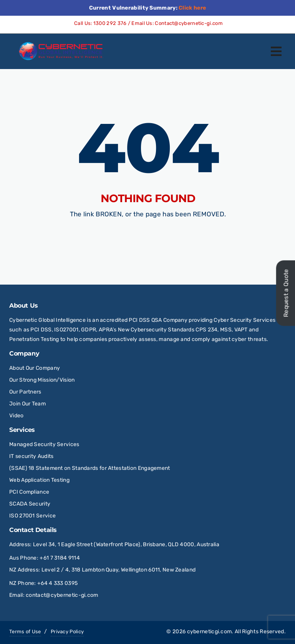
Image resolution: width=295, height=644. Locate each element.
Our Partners (25, 392)
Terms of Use (25, 632)
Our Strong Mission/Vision (42, 380)
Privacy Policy (67, 632)
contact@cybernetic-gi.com (62, 595)
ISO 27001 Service (32, 516)
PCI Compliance (29, 492)
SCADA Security (31, 504)
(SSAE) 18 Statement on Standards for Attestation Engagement (90, 468)
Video (17, 416)
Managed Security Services (44, 444)
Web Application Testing (39, 480)
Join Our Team (27, 404)
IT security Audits (31, 456)
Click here (192, 8)
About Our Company (35, 368)
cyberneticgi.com (210, 632)
